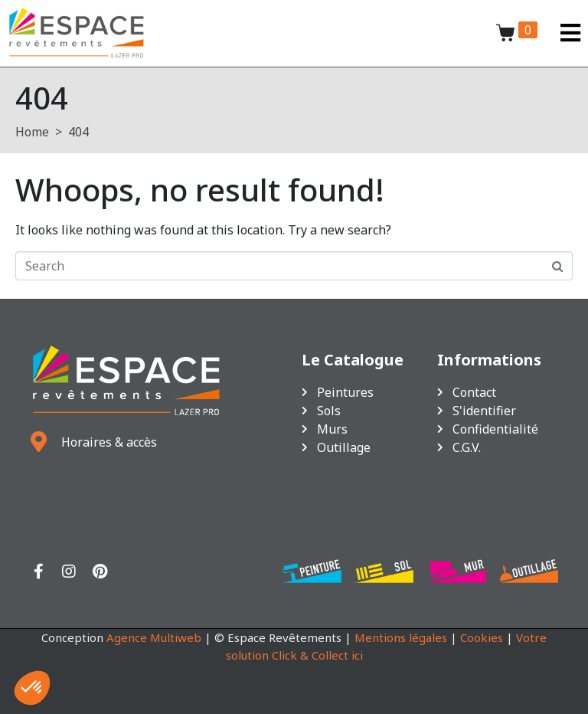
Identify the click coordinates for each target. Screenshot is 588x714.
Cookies (482, 637)
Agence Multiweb (154, 637)
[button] (32, 688)
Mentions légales (401, 637)
